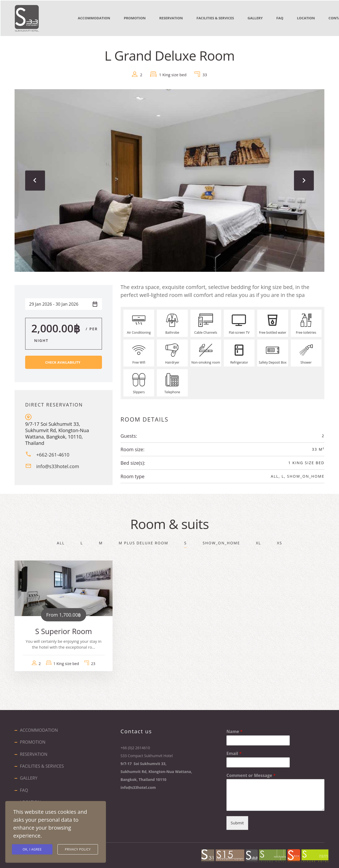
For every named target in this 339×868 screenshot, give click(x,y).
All (275, 475)
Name (235, 730)
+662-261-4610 (53, 454)
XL (258, 542)
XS (280, 542)
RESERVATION (175, 18)
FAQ (289, 18)
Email (234, 752)
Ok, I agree (32, 849)
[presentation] (36, 179)
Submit (237, 822)
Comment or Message (251, 774)
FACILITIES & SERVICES (221, 18)
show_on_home (306, 475)
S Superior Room (63, 630)
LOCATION (317, 18)
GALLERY (263, 18)
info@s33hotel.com (58, 465)
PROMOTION (137, 18)
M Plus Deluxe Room (143, 542)
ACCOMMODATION (95, 18)
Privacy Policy (78, 849)
